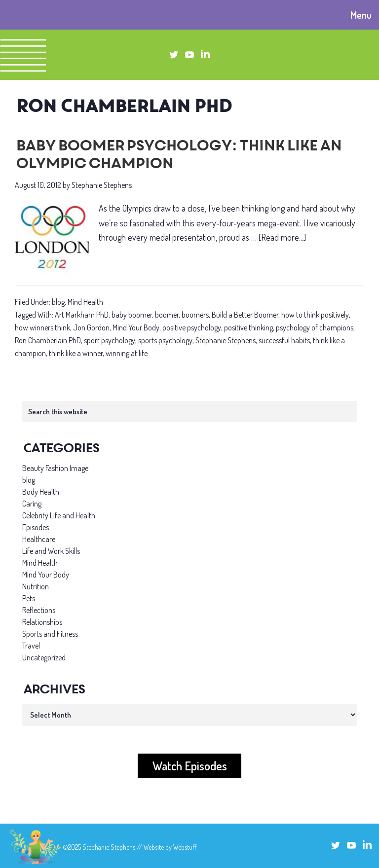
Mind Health (85, 302)
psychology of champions (315, 327)
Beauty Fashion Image (55, 468)
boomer (167, 315)
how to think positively (315, 315)
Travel (31, 646)
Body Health (41, 492)
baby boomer (132, 315)
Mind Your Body (136, 327)
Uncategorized (44, 657)
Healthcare (39, 539)
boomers (195, 315)
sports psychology (165, 340)
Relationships (42, 622)
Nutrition (36, 586)
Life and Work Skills (51, 551)
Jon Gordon (91, 327)
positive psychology (192, 327)
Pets (29, 598)
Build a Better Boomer (245, 315)
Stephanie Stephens (226, 340)
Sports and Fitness (50, 634)
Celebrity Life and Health (59, 515)
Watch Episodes (190, 766)
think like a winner (76, 353)
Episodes (36, 527)
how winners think (42, 327)
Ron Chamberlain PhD (48, 340)
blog (58, 302)
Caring (32, 504)
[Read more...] (282, 237)
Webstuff (185, 847)
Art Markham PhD (82, 315)
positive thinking (248, 327)
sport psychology (110, 340)
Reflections (39, 610)
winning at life (127, 353)
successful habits (284, 340)
